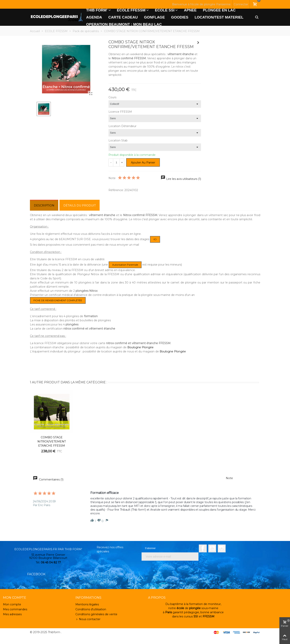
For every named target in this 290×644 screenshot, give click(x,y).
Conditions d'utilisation (91, 609)
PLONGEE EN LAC (219, 10)
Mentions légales (87, 604)
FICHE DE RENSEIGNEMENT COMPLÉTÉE (58, 300)
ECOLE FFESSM (131, 10)
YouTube (212, 548)
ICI (155, 239)
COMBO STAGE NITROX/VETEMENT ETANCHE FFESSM (52, 441)
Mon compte (12, 604)
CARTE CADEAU (123, 17)
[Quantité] (116, 163)
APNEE (190, 10)
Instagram (222, 548)
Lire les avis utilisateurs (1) (181, 179)
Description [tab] (44, 205)
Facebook (203, 548)
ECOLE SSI (165, 10)
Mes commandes (15, 609)
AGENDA (94, 17)
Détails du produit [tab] (80, 205)
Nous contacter (88, 619)
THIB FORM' (97, 10)
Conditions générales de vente (96, 614)
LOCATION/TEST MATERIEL (219, 17)
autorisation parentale (125, 265)
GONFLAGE (155, 17)
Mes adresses (12, 614)
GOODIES (180, 17)
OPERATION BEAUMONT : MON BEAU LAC (124, 24)
